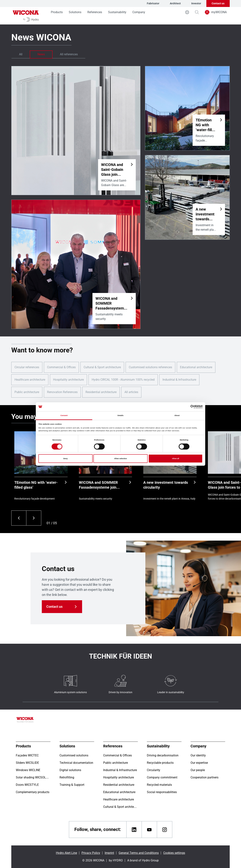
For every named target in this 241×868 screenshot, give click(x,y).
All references (69, 54)
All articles (131, 392)
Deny (65, 459)
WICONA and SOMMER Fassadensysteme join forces (98, 485)
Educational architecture (196, 367)
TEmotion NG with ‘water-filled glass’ (36, 485)
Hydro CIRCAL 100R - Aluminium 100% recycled (123, 380)
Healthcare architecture (30, 380)
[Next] (34, 518)
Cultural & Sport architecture (102, 367)
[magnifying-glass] (197, 12)
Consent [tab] (64, 415)
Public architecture (27, 392)
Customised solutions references (150, 367)
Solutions (75, 12)
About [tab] (177, 415)
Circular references (27, 367)
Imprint (109, 853)
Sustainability (117, 12)
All (21, 54)
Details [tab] (120, 415)
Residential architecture (101, 392)
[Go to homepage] (26, 16)
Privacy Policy (91, 853)
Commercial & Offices (61, 367)
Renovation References (62, 392)
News (41, 54)
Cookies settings (174, 853)
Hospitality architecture (68, 380)
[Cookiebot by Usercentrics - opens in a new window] (186, 407)
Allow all (175, 459)
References (95, 12)
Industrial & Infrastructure (179, 380)
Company (139, 12)
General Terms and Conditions (139, 853)
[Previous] (19, 518)
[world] (187, 12)
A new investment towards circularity (166, 485)
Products (57, 12)
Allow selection (120, 459)
